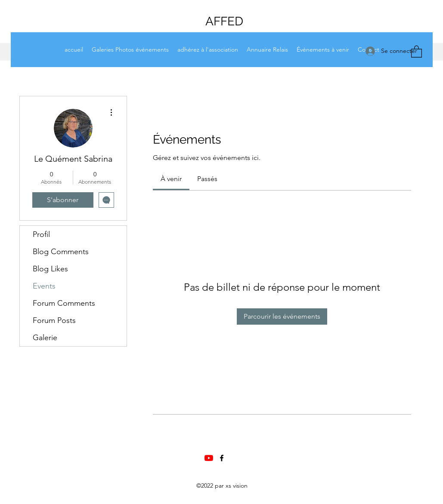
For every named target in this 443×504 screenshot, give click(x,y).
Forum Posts (54, 320)
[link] (171, 179)
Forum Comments (64, 303)
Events (44, 286)
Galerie (45, 338)
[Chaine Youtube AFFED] (209, 458)
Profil (41, 234)
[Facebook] (222, 458)
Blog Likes (50, 269)
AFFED (224, 21)
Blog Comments (61, 252)
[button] (417, 51)
